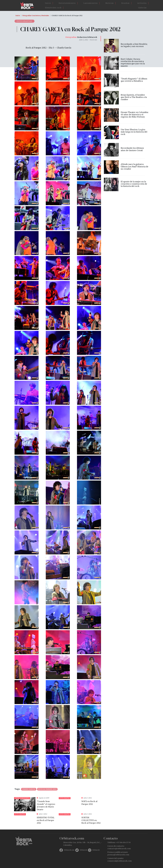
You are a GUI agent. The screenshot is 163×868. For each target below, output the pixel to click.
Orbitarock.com (69, 850)
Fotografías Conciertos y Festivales (36, 15)
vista (35, 804)
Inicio (48, 3)
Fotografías (25, 21)
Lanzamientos (91, 3)
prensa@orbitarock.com (118, 855)
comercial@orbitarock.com (120, 861)
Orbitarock (83, 850)
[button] (27, 68)
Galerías (142, 8)
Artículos (142, 3)
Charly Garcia (29, 789)
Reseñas (125, 3)
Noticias (110, 3)
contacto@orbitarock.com (119, 849)
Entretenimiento (67, 3)
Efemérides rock (53, 8)
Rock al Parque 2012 (47, 789)
